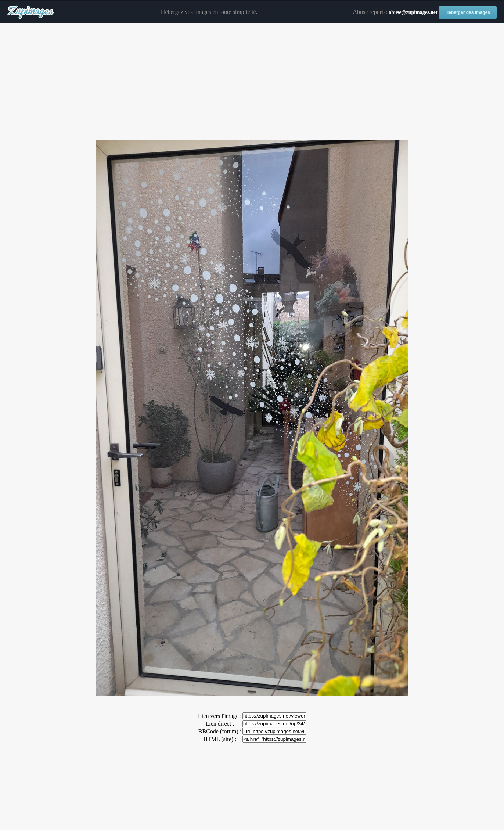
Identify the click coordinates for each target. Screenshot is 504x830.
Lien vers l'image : (220, 716)
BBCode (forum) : (220, 731)
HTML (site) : (220, 739)
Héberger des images (468, 12)
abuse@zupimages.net (413, 12)
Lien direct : (220, 724)
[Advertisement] (252, 82)
